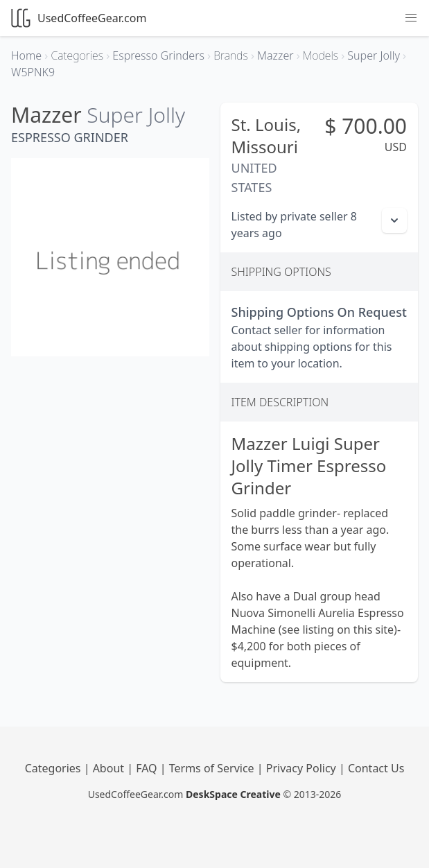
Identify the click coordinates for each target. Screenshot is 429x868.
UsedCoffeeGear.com (79, 18)
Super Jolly (136, 115)
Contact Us (376, 768)
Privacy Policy (303, 768)
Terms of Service (213, 768)
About (110, 768)
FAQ (148, 768)
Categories (54, 768)
